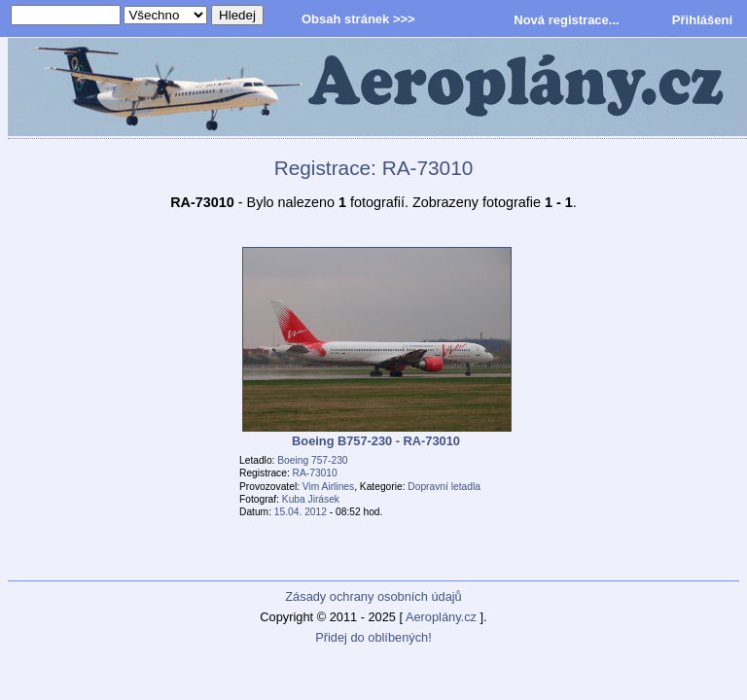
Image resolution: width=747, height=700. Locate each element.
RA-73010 (315, 473)
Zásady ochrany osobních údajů (373, 596)
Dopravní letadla (444, 487)
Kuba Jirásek (311, 499)
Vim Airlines (328, 487)
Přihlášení (702, 20)
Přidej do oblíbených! (373, 637)
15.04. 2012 (301, 512)
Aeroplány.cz (441, 617)
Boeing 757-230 (312, 460)
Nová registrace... (566, 20)
